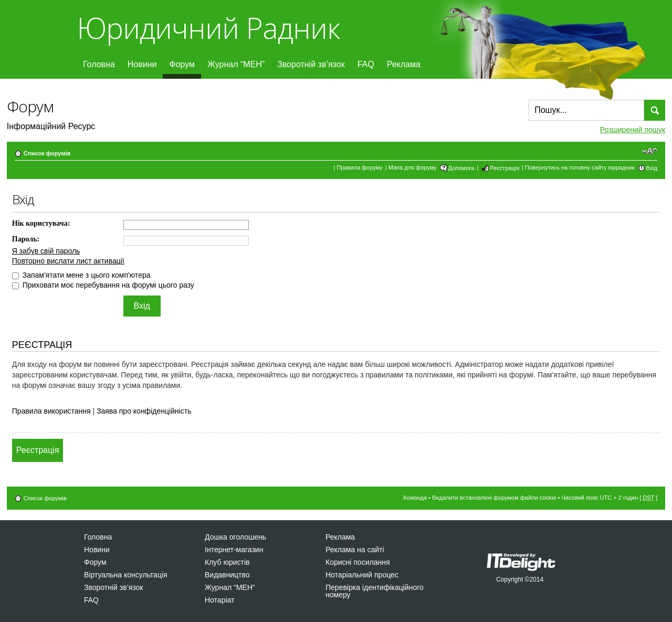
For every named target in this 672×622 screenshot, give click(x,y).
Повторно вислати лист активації (68, 261)
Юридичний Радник (208, 28)
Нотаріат (219, 600)
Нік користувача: (41, 223)
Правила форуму (359, 167)
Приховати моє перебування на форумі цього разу (103, 285)
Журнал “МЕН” (236, 64)
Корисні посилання (358, 562)
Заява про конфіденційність (144, 411)
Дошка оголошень (235, 537)
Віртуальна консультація (126, 575)
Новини (142, 64)
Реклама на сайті (355, 550)
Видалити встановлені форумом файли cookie (494, 498)
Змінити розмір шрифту (650, 151)
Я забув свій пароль (46, 251)
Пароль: (26, 239)
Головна (99, 64)
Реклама (404, 64)
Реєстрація (505, 168)
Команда (415, 498)
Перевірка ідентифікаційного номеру (375, 591)
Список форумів (47, 153)
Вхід (652, 168)
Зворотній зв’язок (311, 64)
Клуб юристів (227, 562)
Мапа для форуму (413, 167)
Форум (182, 64)
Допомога (461, 168)
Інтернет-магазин (234, 550)
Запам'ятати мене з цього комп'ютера (81, 275)
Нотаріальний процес (362, 575)
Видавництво (227, 575)
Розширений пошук (633, 130)
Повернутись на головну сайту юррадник (580, 167)
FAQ (366, 64)
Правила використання (51, 411)
